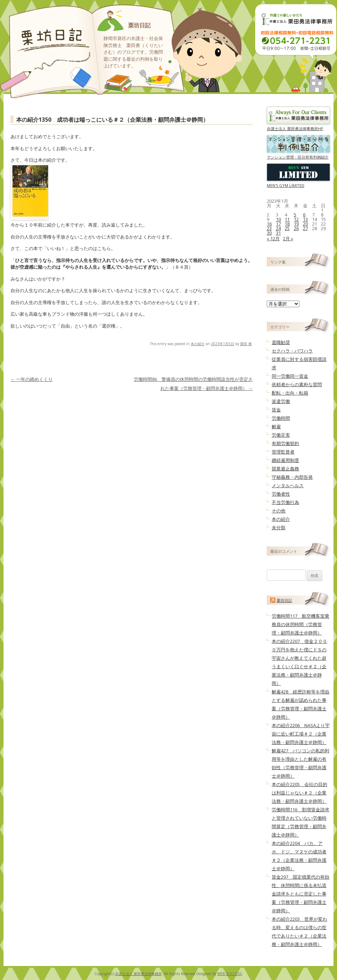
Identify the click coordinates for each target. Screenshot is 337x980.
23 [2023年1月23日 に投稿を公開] (269, 228)
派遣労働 (281, 401)
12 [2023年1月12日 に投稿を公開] (296, 219)
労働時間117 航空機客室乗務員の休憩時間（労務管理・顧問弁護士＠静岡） (300, 624)
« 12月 (273, 239)
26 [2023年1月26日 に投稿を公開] (296, 228)
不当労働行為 (285, 502)
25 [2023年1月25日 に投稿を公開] (287, 228)
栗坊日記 (139, 25)
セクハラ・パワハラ (292, 351)
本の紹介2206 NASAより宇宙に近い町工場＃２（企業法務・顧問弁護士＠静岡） (301, 734)
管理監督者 (283, 452)
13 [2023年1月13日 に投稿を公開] (305, 219)
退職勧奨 (281, 342)
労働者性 (281, 494)
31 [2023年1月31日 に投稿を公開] (278, 233)
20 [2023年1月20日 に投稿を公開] (305, 224)
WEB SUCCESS (230, 974)
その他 (279, 511)
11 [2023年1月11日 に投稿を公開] (287, 219)
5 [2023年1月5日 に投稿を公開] (295, 215)
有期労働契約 (285, 443)
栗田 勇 (246, 344)
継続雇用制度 (285, 460)
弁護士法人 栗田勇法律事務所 (138, 974)
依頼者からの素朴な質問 (297, 384)
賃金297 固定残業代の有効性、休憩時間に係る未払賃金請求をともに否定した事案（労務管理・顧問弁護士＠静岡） (300, 894)
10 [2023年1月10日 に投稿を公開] (278, 219)
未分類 (279, 528)
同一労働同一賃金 (290, 376)
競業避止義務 (285, 469)
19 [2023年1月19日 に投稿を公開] (296, 224)
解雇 (276, 427)
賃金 (276, 410)
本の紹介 (198, 344)
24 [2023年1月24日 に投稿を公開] (278, 228)
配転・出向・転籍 (290, 393)
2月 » (288, 239)
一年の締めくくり (32, 379)
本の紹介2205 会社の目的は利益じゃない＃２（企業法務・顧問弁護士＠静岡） (299, 793)
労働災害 (281, 435)
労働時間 (281, 418)
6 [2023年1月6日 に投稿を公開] (304, 215)
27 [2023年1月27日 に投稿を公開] (305, 228)
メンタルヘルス (288, 485)
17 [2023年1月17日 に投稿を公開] (278, 224)
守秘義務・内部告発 (292, 477)
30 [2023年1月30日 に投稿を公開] (269, 233)
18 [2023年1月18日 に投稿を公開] (287, 224)
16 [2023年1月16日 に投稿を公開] (269, 224)
